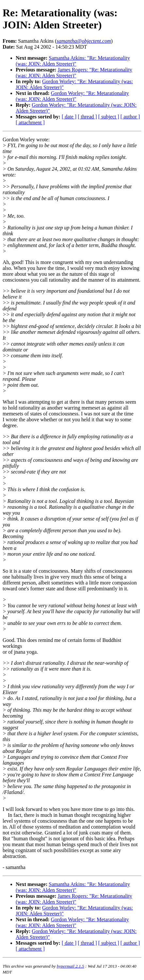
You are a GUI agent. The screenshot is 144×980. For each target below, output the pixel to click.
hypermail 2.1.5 (71, 966)
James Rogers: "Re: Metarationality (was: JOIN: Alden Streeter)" (74, 73)
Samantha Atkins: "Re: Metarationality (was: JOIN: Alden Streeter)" (73, 61)
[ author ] (130, 117)
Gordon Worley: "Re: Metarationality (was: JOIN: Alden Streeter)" (72, 96)
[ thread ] (87, 117)
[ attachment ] (30, 123)
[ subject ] (109, 117)
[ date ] (69, 117)
